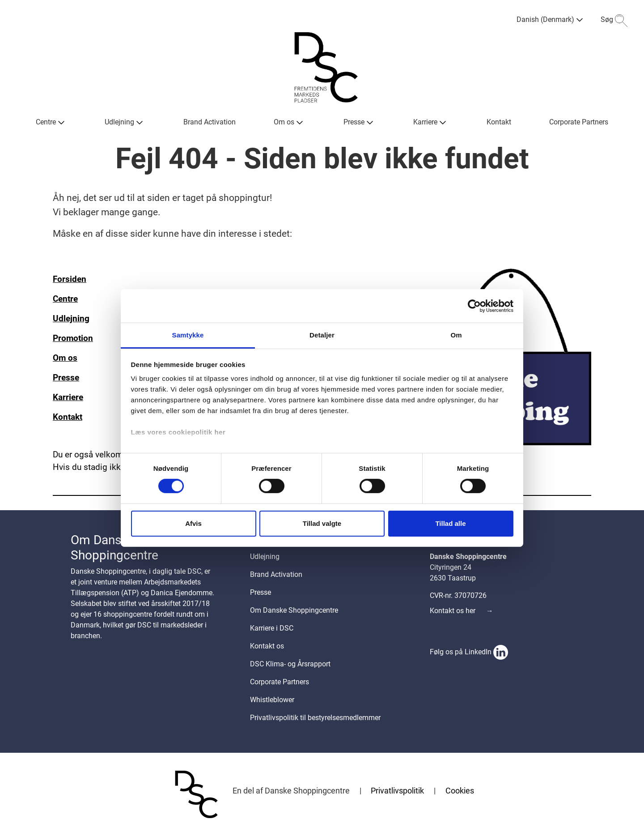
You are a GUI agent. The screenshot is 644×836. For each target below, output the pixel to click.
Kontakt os (267, 646)
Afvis (193, 523)
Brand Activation (276, 574)
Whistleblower (272, 700)
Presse (66, 378)
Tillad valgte (322, 523)
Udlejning (71, 319)
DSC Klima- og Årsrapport (290, 664)
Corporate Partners (280, 682)
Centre (65, 299)
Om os (65, 358)
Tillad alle (450, 523)
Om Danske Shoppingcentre (294, 610)
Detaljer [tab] (322, 335)
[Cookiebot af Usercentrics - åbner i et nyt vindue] (474, 306)
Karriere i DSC (272, 628)
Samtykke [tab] (188, 335)
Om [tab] (456, 335)
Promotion (73, 338)
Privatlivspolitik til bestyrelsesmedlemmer (315, 718)
